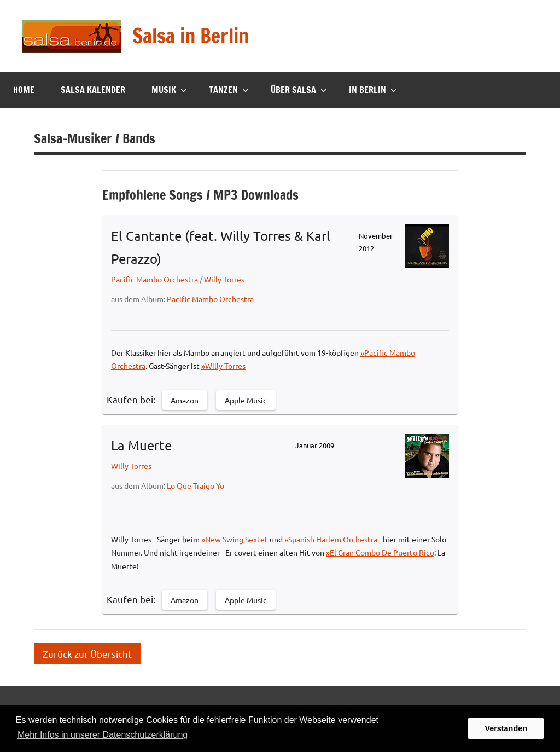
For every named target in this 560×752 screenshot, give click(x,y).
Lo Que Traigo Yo (196, 485)
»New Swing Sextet (235, 539)
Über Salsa (299, 90)
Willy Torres (224, 279)
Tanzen (229, 90)
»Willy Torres (223, 366)
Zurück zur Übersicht (87, 653)
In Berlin (373, 90)
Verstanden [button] (506, 728)
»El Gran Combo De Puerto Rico (380, 552)
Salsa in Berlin (191, 36)
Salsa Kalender (93, 90)
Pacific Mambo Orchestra (154, 279)
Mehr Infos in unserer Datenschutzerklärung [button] (103, 735)
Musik (169, 90)
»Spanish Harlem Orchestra (331, 539)
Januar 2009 (315, 445)
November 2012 (376, 242)
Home (24, 90)
